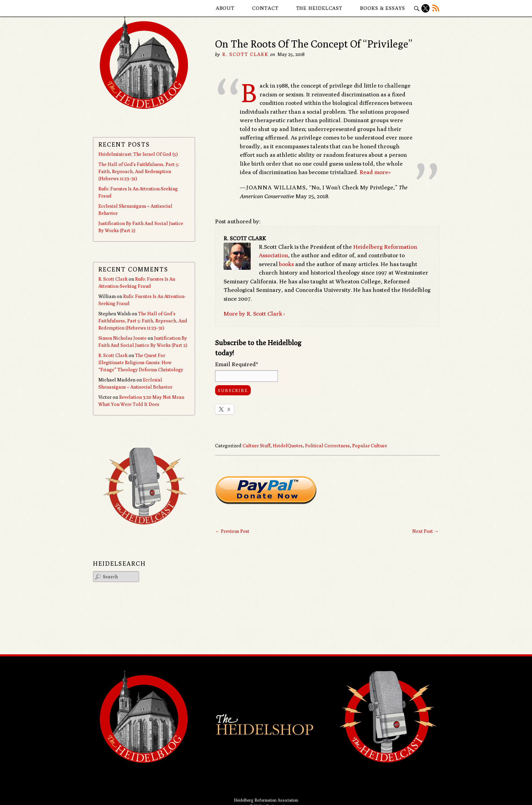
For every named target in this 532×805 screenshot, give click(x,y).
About (225, 8)
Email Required (237, 364)
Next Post (425, 531)
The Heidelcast (319, 8)
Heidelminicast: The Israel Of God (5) (138, 154)
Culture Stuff (256, 446)
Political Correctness (327, 446)
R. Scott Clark (245, 54)
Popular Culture (370, 446)
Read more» (375, 172)
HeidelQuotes (288, 446)
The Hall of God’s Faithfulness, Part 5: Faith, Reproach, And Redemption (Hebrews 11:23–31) (139, 171)
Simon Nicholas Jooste (122, 338)
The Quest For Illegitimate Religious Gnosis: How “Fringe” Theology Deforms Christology (141, 362)
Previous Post (232, 531)
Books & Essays (383, 8)
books (286, 264)
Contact (265, 8)
